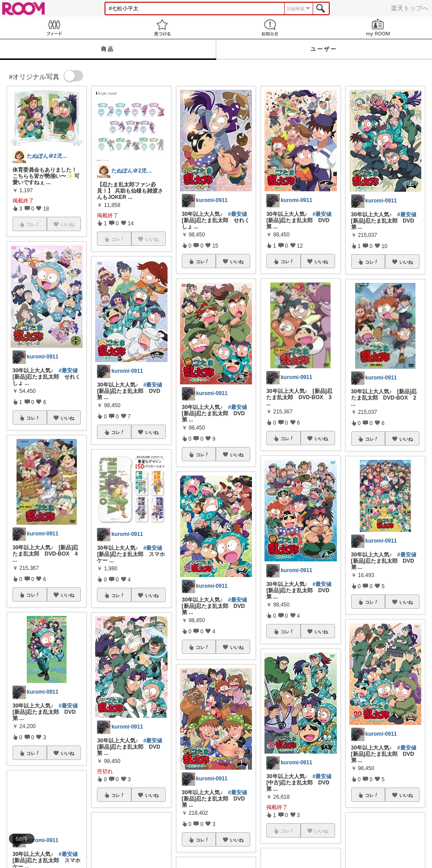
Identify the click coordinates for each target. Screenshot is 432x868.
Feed (54, 27)
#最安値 (68, 371)
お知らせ (270, 27)
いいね (67, 418)
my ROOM (378, 27)
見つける (162, 27)
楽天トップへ (410, 8)
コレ (33, 418)
